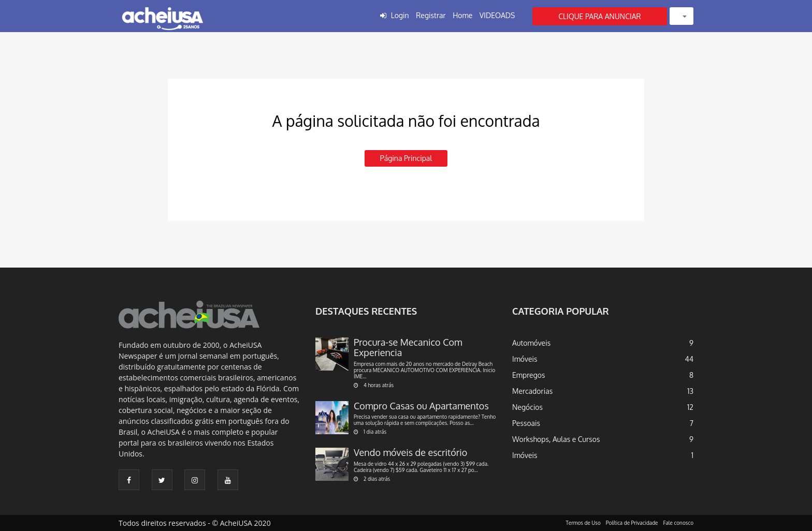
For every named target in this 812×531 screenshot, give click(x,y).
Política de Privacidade (632, 523)
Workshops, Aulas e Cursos (556, 439)
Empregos (529, 375)
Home (462, 15)
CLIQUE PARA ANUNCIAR (600, 16)
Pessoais (526, 423)
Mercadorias (532, 391)
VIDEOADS (497, 15)
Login (400, 15)
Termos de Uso (583, 523)
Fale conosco (679, 523)
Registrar (431, 15)
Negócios (527, 407)
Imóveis (525, 359)
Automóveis (531, 343)
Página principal (406, 158)
